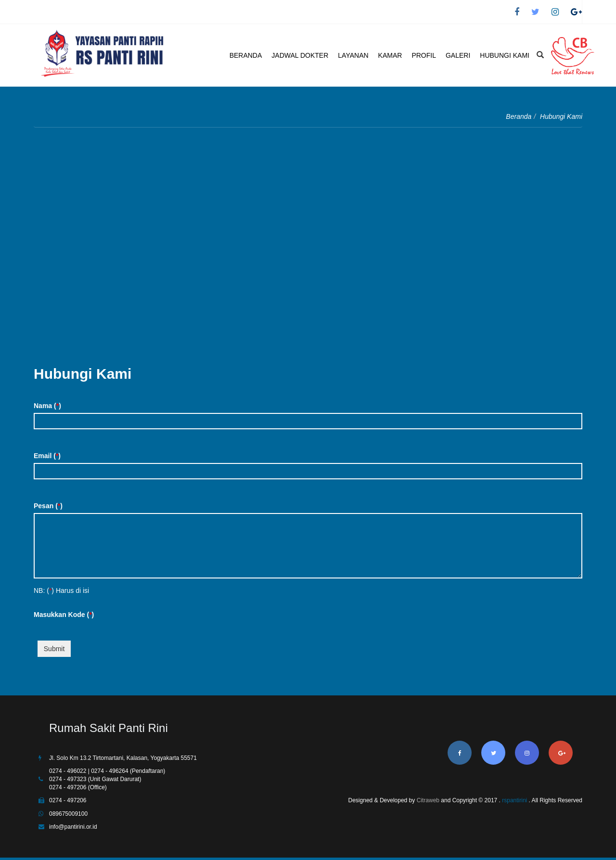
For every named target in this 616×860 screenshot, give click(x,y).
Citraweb (428, 800)
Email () (47, 456)
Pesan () (48, 506)
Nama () (47, 406)
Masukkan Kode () (64, 615)
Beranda (519, 116)
